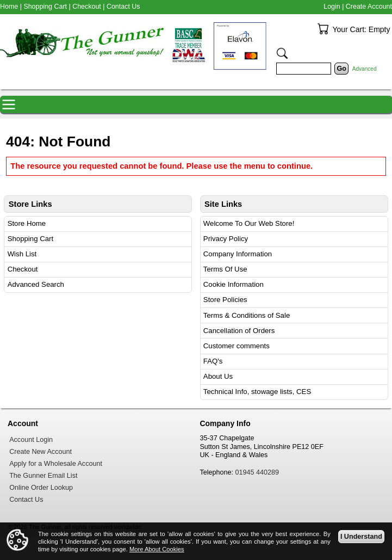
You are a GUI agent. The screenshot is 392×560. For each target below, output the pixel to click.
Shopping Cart (31, 239)
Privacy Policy (226, 239)
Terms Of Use (225, 269)
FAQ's (213, 361)
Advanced (365, 69)
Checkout (23, 269)
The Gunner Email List (43, 476)
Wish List (22, 254)
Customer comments (237, 346)
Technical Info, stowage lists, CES (257, 392)
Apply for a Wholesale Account (56, 464)
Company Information (238, 254)
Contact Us (123, 7)
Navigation (9, 104)
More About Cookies (157, 549)
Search (282, 53)
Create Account (369, 7)
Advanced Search (36, 284)
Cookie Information (234, 284)
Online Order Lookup (41, 488)
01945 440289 (257, 472)
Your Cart (323, 29)
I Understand (361, 536)
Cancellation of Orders (239, 331)
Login (332, 7)
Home (9, 7)
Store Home (27, 223)
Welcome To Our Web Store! (249, 223)
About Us (218, 376)
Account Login (31, 440)
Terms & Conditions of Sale (247, 315)
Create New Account (41, 452)
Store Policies (225, 300)
